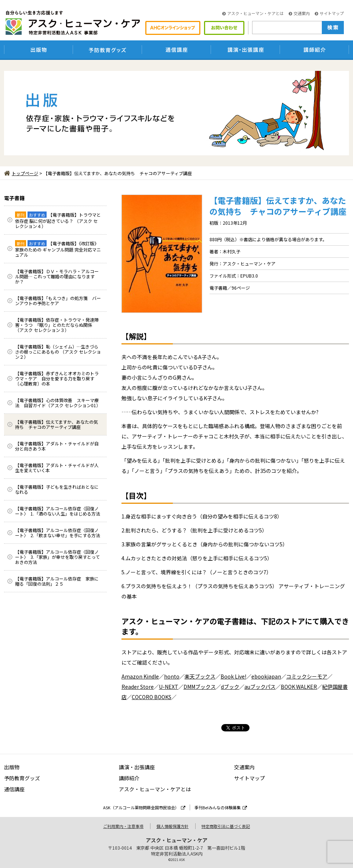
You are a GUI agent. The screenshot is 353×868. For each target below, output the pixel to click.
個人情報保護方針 (172, 826)
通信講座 (14, 789)
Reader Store (138, 687)
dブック (230, 687)
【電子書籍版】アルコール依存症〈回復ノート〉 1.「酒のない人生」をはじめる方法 (58, 511)
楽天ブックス (200, 676)
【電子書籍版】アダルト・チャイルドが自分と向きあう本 (57, 446)
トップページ (21, 173)
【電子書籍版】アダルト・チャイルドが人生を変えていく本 (57, 468)
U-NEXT (169, 687)
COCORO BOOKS (152, 697)
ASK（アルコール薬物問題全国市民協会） (144, 807)
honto (172, 676)
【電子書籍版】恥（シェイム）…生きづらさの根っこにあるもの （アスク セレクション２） (58, 352)
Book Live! (233, 676)
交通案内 (299, 13)
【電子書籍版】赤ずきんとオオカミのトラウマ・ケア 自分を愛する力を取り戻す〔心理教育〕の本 (57, 378)
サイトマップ (329, 13)
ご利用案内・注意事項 (123, 826)
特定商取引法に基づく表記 (226, 826)
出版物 (12, 767)
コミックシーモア (307, 676)
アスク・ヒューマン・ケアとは (253, 13)
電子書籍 (14, 198)
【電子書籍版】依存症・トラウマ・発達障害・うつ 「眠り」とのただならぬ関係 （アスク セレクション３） (57, 325)
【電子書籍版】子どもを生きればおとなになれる (57, 489)
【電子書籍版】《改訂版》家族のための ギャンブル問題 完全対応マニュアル (58, 249)
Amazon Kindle (140, 676)
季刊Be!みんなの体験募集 (221, 807)
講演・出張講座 (137, 767)
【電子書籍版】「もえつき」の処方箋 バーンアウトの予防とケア (58, 301)
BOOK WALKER (299, 687)
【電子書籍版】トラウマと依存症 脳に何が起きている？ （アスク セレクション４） (58, 220)
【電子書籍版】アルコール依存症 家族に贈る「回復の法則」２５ (57, 581)
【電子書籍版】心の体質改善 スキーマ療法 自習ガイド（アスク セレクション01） (58, 403)
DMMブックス (200, 687)
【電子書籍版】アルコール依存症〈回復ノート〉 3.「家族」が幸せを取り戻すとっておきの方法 (57, 557)
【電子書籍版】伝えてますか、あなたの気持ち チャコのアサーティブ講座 (57, 424)
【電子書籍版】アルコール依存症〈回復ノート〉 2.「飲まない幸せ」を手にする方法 (58, 533)
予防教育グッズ (22, 778)
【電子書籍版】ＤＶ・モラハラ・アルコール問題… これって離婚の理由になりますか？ (57, 276)
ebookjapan (266, 676)
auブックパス (260, 687)
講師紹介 (129, 778)
